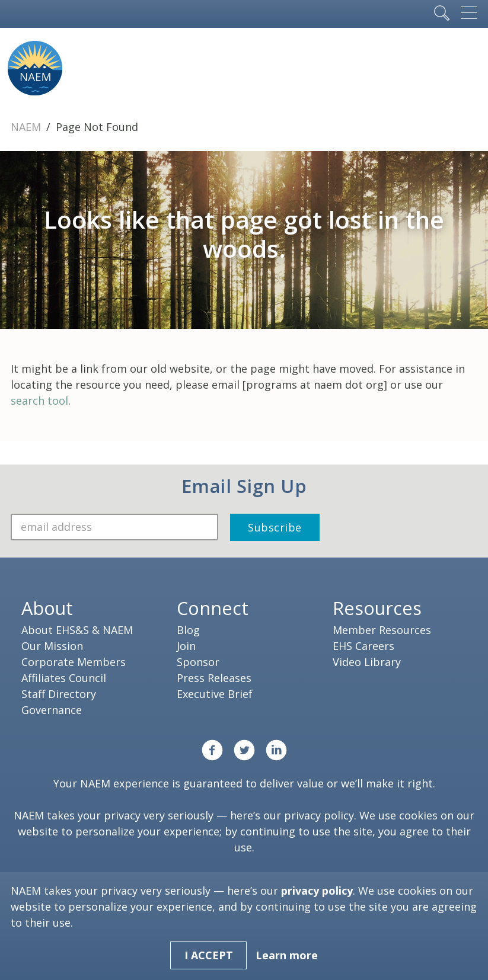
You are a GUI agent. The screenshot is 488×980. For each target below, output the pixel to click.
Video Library (367, 662)
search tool (39, 401)
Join (186, 646)
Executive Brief (215, 694)
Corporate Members (74, 662)
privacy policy (319, 815)
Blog (188, 630)
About (47, 608)
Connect (213, 608)
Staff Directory (59, 694)
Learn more (287, 955)
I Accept (209, 955)
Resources (377, 608)
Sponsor (198, 662)
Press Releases (214, 678)
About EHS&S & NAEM (77, 630)
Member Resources (382, 630)
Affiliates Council (64, 678)
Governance (52, 710)
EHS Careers (363, 646)
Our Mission (52, 646)
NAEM (27, 127)
